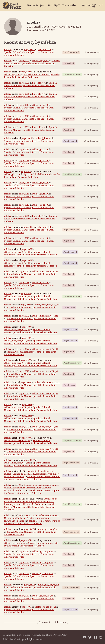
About (28, 635)
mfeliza (8, 50)
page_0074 (29, 529)
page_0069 (24, 574)
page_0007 (24, 61)
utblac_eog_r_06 (40, 61)
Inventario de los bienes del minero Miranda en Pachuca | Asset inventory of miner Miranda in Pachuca (31, 474)
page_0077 (27, 249)
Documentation (10, 635)
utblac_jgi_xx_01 (40, 105)
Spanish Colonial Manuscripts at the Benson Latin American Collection (32, 63)
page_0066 (24, 83)
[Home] (12, 5)
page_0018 (24, 105)
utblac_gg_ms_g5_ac (48, 529)
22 (23, 471)
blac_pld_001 (44, 50)
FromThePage (17, 639)
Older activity (60, 622)
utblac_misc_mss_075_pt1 (17, 252)
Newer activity (45, 622)
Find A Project (36, 5)
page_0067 (29, 50)
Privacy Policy (60, 635)
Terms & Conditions (42, 635)
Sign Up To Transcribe (62, 5)
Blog (22, 635)
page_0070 (24, 563)
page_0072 (24, 551)
